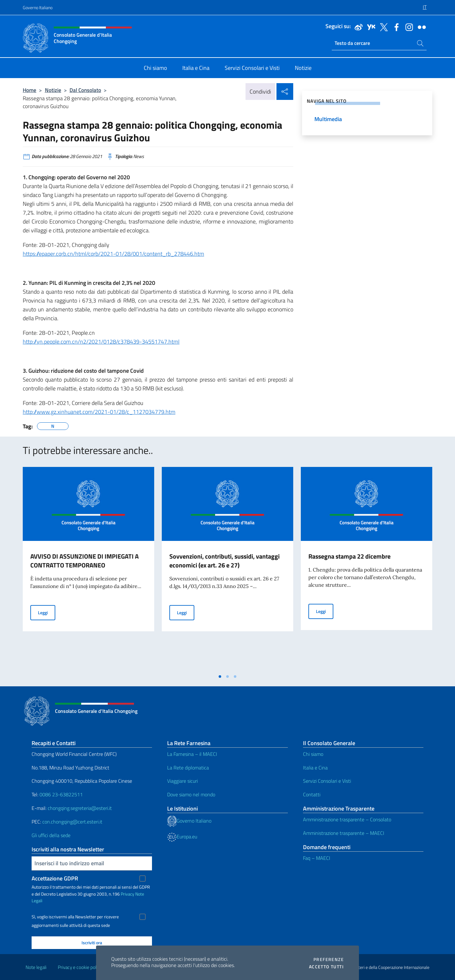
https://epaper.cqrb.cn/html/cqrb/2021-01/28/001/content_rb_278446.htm (113, 254)
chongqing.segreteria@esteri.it (80, 808)
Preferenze (329, 959)
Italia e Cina (315, 768)
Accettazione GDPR (55, 878)
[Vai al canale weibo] (357, 27)
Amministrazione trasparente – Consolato (347, 819)
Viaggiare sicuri (182, 781)
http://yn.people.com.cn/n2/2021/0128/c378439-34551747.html (101, 342)
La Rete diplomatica (188, 768)
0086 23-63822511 (61, 794)
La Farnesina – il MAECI (192, 754)
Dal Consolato (85, 90)
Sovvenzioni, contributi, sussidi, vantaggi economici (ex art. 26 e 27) (224, 561)
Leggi (47, 612)
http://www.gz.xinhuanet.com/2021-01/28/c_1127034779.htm (99, 412)
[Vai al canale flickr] (420, 27)
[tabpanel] (88, 569)
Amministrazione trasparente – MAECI (344, 833)
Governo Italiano (38, 7)
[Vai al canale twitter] (382, 27)
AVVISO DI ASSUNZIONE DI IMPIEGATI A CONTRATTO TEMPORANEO (85, 561)
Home (30, 90)
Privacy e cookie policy (80, 967)
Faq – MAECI (317, 858)
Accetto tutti (326, 967)
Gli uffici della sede (51, 835)
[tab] (220, 677)
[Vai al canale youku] (370, 27)
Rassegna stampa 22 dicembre (349, 556)
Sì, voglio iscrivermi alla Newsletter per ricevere (75, 917)
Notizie (53, 90)
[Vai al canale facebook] (395, 27)
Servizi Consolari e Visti (327, 781)
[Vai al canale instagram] (408, 27)
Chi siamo (313, 754)
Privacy (127, 894)
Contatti (312, 794)
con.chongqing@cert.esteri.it (72, 822)
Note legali (36, 967)
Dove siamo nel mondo (191, 794)
